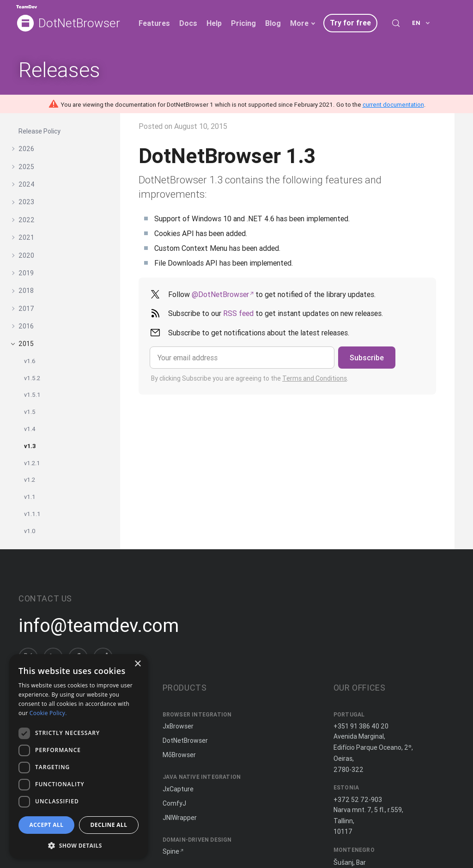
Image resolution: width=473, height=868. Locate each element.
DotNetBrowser (79, 23)
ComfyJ (174, 803)
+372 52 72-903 (358, 800)
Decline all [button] (109, 825)
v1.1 (30, 497)
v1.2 (30, 480)
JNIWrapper (180, 818)
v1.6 (30, 361)
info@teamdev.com (99, 625)
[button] (79, 845)
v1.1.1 (32, 514)
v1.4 (30, 429)
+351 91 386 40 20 (361, 726)
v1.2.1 (32, 463)
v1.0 (30, 531)
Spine (171, 851)
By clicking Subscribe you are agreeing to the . (250, 378)
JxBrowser (178, 726)
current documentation (393, 105)
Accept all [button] (47, 825)
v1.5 (30, 412)
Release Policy (39, 131)
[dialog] (79, 756)
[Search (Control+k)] (396, 23)
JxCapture (178, 789)
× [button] (137, 664)
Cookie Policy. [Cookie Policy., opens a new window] (48, 713)
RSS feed (238, 313)
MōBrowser (179, 755)
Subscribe (367, 358)
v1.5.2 (32, 378)
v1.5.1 (32, 395)
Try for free (350, 23)
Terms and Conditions (315, 378)
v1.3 (30, 446)
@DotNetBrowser (220, 294)
